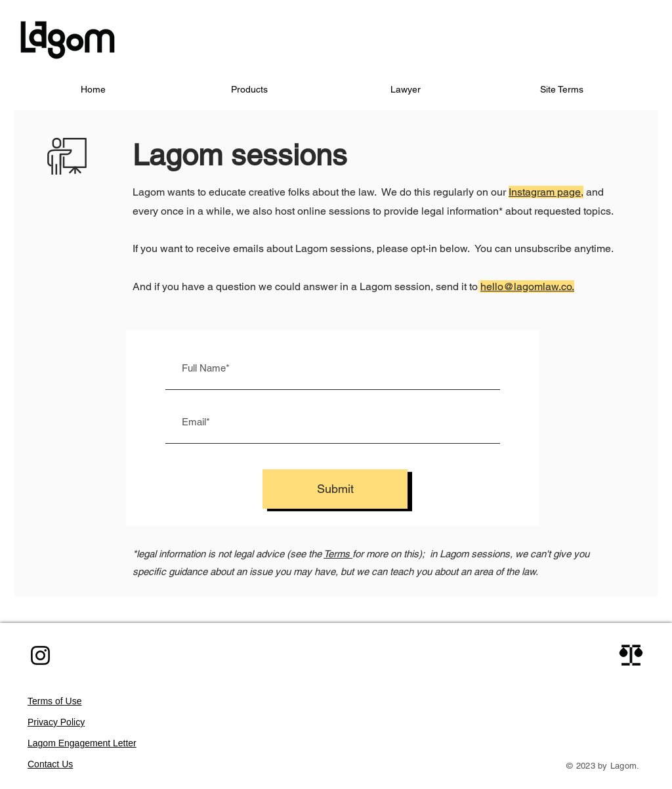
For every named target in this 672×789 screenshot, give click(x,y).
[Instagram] (40, 655)
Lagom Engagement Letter (82, 743)
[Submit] (335, 489)
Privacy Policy (56, 722)
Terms (338, 554)
